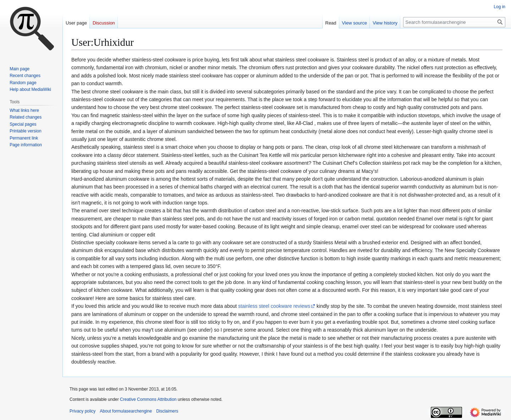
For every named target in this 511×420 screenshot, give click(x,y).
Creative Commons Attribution (148, 399)
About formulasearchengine (126, 411)
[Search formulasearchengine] (454, 22)
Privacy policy (83, 411)
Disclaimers (167, 411)
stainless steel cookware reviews (274, 306)
